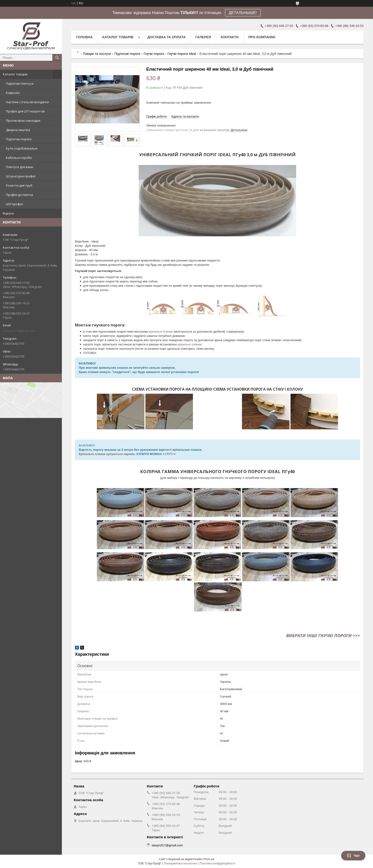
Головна (84, 37)
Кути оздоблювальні (22, 148)
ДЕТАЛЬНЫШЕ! (243, 13)
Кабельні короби (19, 158)
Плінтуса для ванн (20, 167)
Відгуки (8, 213)
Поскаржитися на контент (181, 863)
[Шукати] (57, 58)
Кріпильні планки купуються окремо (107, 454)
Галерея (203, 37)
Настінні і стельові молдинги (27, 102)
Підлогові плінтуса (20, 83)
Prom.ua (209, 859)
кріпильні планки (161, 332)
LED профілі (14, 204)
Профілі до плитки (20, 195)
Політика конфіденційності (218, 863)
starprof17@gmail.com (19, 331)
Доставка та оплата (167, 37)
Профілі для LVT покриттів (25, 111)
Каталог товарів (15, 74)
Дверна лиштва (18, 130)
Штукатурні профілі (21, 176)
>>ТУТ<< (169, 454)
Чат (353, 856)
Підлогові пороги (19, 139)
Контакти (230, 37)
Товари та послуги (97, 54)
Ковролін (13, 93)
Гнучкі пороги (154, 54)
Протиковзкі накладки (23, 121)
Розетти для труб (19, 185)
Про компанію (262, 37)
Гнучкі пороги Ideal (182, 54)
